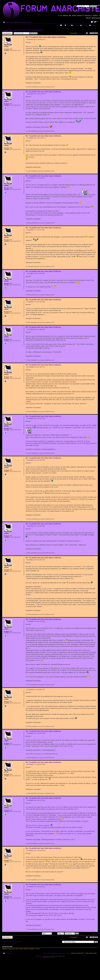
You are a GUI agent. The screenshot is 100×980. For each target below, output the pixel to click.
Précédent (6, 933)
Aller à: (59, 942)
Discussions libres (25, 22)
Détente (17, 22)
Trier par (58, 933)
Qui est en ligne (7, 947)
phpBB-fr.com (54, 957)
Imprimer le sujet (92, 22)
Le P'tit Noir (76, 25)
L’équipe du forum (48, 953)
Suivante (94, 933)
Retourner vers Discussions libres (12, 941)
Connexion (94, 25)
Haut (96, 88)
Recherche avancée (91, 8)
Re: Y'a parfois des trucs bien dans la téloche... (46, 37)
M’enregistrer (85, 25)
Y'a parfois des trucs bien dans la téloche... (23, 30)
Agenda (69, 25)
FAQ (63, 25)
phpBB (43, 956)
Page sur (82, 33)
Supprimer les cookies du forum (62, 953)
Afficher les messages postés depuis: (37, 933)
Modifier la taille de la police (95, 22)
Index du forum (9, 22)
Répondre (7, 33)
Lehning (31, 40)
